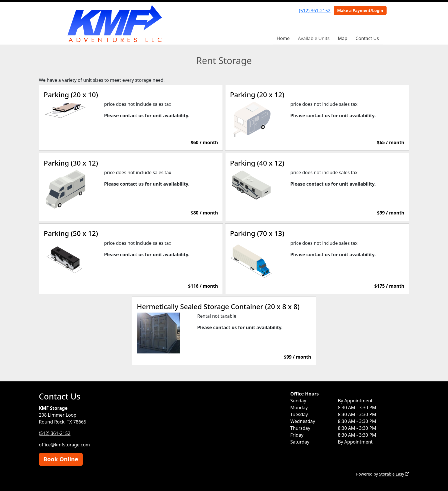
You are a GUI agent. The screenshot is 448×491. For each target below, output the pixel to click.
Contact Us (367, 38)
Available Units (314, 38)
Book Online (61, 459)
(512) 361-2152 (315, 11)
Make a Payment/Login (360, 10)
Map (342, 38)
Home (283, 38)
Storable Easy (394, 474)
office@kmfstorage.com (64, 445)
